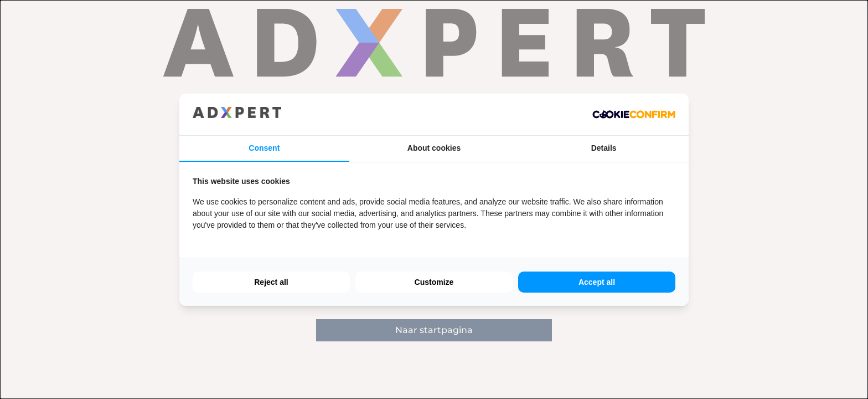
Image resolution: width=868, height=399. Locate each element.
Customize (434, 282)
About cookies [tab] (434, 148)
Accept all (597, 282)
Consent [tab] (264, 148)
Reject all (271, 282)
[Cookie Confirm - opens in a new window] (634, 114)
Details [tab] (604, 148)
